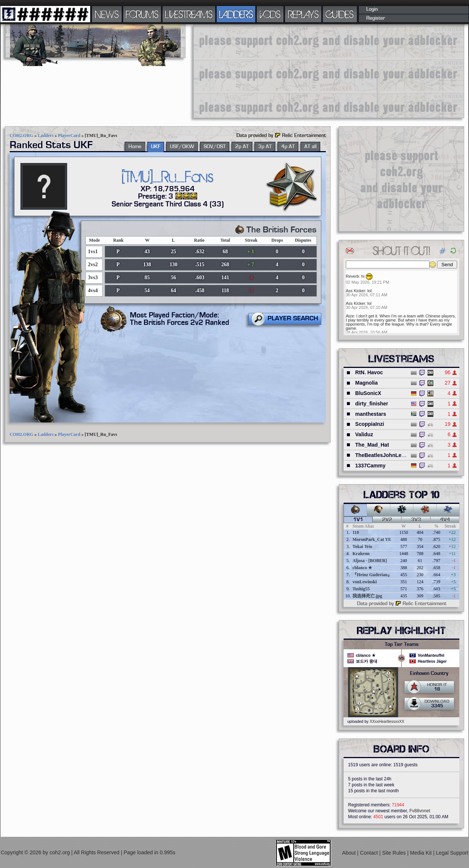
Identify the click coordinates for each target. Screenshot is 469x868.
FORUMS (142, 14)
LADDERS (236, 14)
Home (135, 147)
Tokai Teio (362, 546)
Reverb (352, 276)
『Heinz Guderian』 (372, 575)
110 (356, 532)
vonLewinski (365, 582)
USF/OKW (182, 147)
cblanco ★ (362, 568)
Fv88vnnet (420, 811)
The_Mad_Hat (372, 445)
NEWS (107, 14)
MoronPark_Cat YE (372, 539)
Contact (370, 853)
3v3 (416, 520)
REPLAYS (303, 14)
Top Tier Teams (402, 645)
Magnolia (366, 383)
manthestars (370, 414)
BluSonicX (368, 393)
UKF (156, 147)
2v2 (387, 520)
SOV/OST (215, 147)
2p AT (242, 147)
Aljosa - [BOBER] (370, 561)
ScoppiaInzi (370, 424)
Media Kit (422, 853)
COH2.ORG (22, 136)
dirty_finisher (372, 404)
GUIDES (340, 14)
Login (372, 9)
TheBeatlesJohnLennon (385, 455)
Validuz (364, 434)
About (350, 853)
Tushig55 (361, 589)
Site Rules (395, 853)
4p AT (288, 147)
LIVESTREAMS (189, 14)
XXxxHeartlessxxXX (387, 721)
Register (376, 18)
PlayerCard (69, 136)
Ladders (46, 136)
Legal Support (452, 853)
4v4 (445, 520)
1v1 (358, 520)
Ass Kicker (355, 291)
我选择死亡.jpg (367, 596)
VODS (270, 14)
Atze (350, 316)
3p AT (265, 147)
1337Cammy (370, 466)
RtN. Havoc (369, 372)
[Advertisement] (252, 71)
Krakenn (361, 554)
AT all (310, 147)
